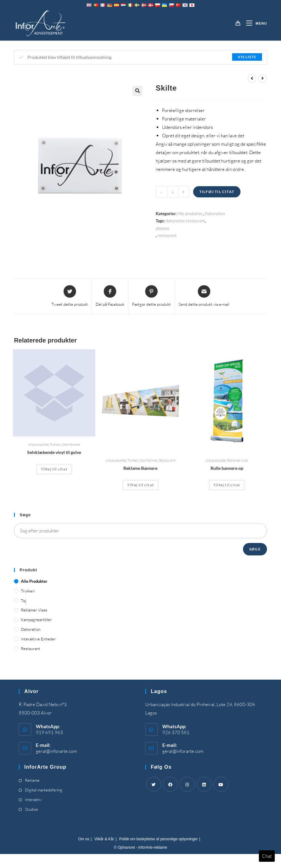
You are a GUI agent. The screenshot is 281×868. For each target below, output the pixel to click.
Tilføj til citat (217, 192)
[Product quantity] (173, 192)
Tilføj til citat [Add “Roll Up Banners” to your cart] (227, 485)
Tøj (24, 601)
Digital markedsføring (44, 790)
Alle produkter (190, 214)
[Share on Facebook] (110, 296)
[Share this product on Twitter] (70, 296)
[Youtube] (221, 784)
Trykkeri (55, 444)
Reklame (32, 780)
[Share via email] (204, 296)
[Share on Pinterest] (151, 296)
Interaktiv (33, 800)
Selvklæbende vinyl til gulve (54, 452)
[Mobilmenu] (254, 23)
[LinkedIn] (204, 784)
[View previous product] (252, 78)
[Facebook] (170, 784)
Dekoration (215, 214)
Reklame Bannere (140, 468)
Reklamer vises (238, 460)
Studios (31, 809)
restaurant (167, 235)
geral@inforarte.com (56, 751)
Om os (84, 839)
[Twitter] (154, 784)
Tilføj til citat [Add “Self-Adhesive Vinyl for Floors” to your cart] (54, 469)
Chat (267, 856)
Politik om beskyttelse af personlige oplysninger (158, 839)
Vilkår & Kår (104, 839)
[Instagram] (187, 784)
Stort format (71, 444)
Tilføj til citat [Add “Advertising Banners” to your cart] (140, 485)
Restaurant (167, 460)
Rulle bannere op (227, 468)
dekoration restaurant (185, 221)
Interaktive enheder (38, 639)
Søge (255, 549)
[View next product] (263, 78)
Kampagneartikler (36, 620)
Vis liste (247, 57)
